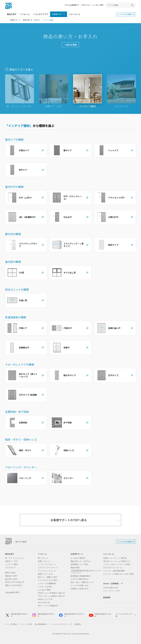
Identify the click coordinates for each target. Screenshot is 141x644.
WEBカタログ (86, 5)
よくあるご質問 (98, 5)
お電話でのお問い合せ (80, 589)
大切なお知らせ (109, 588)
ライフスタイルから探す (48, 580)
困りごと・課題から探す (48, 577)
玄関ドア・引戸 (11, 561)
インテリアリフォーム (47, 564)
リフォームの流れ (45, 587)
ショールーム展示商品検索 (114, 571)
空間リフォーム (44, 574)
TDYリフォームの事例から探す (50, 596)
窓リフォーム (43, 558)
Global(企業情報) (71, 5)
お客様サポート (58, 14)
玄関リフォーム (44, 561)
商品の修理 (75, 568)
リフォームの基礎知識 (47, 583)
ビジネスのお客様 (125, 14)
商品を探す (12, 14)
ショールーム (75, 14)
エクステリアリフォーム (48, 568)
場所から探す (10, 573)
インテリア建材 (11, 564)
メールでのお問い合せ (80, 585)
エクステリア (10, 568)
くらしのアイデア (41, 14)
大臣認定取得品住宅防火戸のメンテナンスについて (86, 572)
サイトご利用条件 (11, 624)
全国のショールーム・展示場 (115, 558)
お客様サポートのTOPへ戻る (69, 520)
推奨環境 (78, 624)
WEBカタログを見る (13, 582)
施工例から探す (11, 579)
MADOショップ (44, 599)
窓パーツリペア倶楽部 (47, 606)
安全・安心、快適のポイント (82, 582)
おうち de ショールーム (113, 568)
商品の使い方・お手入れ (31, 20)
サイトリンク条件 (26, 624)
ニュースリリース (110, 591)
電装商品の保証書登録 (80, 576)
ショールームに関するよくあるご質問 (118, 574)
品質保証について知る (80, 564)
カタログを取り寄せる (80, 579)
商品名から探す (11, 576)
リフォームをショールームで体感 (117, 564)
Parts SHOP (43, 602)
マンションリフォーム (47, 571)
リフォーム (25, 14)
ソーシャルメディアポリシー (61, 624)
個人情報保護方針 (41, 624)
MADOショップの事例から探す (50, 593)
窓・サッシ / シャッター (15, 558)
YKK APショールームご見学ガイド (117, 561)
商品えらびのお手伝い (14, 585)
